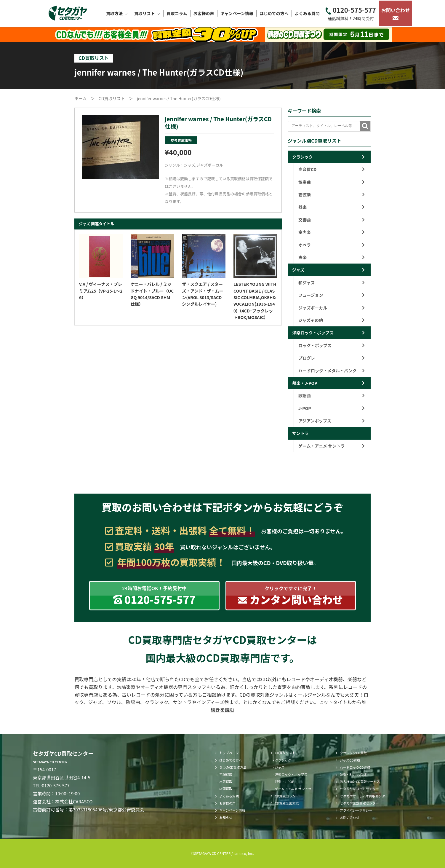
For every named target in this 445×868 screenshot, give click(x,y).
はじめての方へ (274, 13)
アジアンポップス (332, 421)
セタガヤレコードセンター (359, 789)
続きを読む (222, 710)
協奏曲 (332, 182)
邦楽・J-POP (305, 383)
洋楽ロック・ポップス (313, 333)
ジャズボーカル (210, 165)
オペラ (332, 245)
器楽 (332, 207)
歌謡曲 (332, 395)
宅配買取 (226, 774)
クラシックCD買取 (353, 753)
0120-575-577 (351, 13)
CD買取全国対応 (287, 803)
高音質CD (332, 169)
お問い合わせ (396, 13)
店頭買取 (226, 789)
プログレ (332, 358)
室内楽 (332, 232)
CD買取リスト (285, 753)
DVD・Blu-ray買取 (353, 774)
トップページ (229, 753)
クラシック (302, 157)
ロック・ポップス (332, 345)
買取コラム (177, 13)
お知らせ (226, 817)
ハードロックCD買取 (355, 767)
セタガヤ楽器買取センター (359, 803)
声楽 (332, 257)
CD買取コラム (285, 796)
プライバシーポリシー (356, 810)
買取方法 (117, 13)
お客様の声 (204, 13)
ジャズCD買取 (350, 760)
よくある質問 (307, 13)
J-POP (332, 408)
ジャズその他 (332, 320)
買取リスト (147, 13)
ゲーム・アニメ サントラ (332, 446)
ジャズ (190, 165)
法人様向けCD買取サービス (360, 781)
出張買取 (226, 781)
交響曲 (332, 220)
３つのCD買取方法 (233, 767)
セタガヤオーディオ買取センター (364, 796)
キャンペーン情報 (237, 13)
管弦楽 (332, 194)
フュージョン (332, 295)
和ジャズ (332, 283)
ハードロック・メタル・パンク (332, 371)
